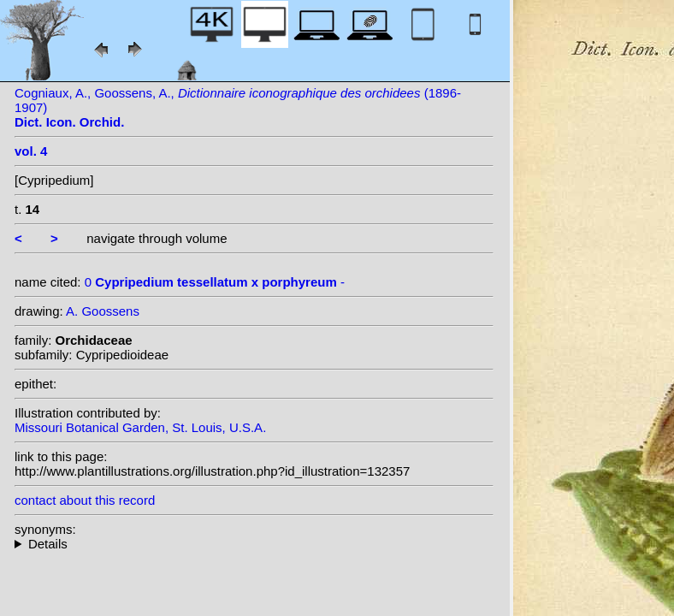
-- (254, 544)
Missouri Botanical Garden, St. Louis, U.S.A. (140, 427)
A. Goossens (103, 311)
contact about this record (85, 500)
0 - (215, 282)
